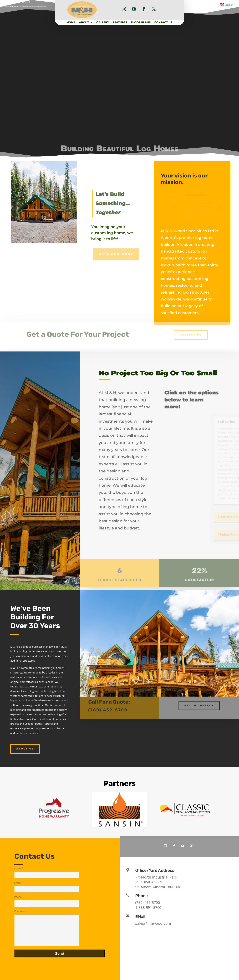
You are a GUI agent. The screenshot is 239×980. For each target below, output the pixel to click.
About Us (25, 749)
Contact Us (163, 23)
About (84, 23)
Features (120, 23)
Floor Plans (141, 23)
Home (71, 23)
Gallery (103, 23)
